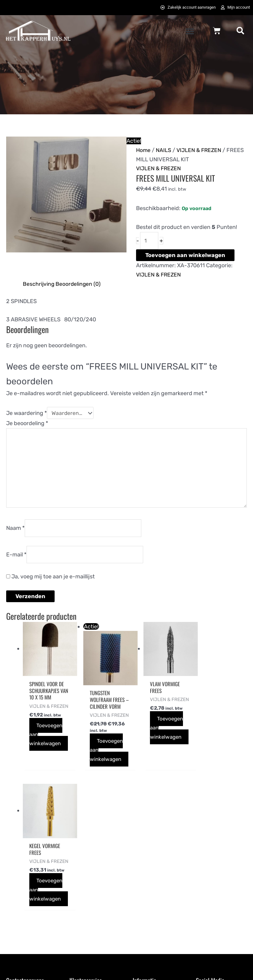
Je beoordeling (27, 425)
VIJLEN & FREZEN (200, 150)
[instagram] (234, 869)
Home (144, 150)
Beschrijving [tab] (39, 285)
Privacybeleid (149, 896)
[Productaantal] (150, 241)
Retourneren (85, 934)
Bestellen (81, 868)
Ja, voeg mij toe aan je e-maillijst (50, 583)
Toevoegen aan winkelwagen (185, 256)
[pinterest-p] (203, 884)
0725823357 (22, 914)
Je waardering (27, 414)
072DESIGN (174, 968)
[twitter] (219, 869)
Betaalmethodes (90, 887)
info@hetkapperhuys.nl (35, 905)
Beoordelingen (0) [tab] (79, 285)
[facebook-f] (203, 869)
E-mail (16, 560)
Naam (15, 533)
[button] (190, 32)
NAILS (164, 150)
